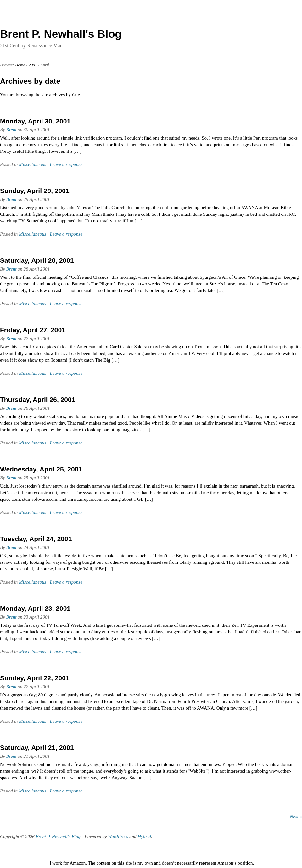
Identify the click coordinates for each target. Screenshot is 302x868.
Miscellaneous (33, 164)
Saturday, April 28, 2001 (37, 260)
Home (20, 65)
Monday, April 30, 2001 (35, 121)
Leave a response (66, 164)
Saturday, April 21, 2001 (37, 748)
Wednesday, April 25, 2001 (41, 469)
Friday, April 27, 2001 (33, 330)
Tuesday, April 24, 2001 (36, 539)
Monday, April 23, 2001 (35, 608)
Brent (11, 130)
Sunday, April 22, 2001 (35, 678)
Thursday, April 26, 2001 (38, 400)
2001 (33, 65)
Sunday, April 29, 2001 (35, 191)
